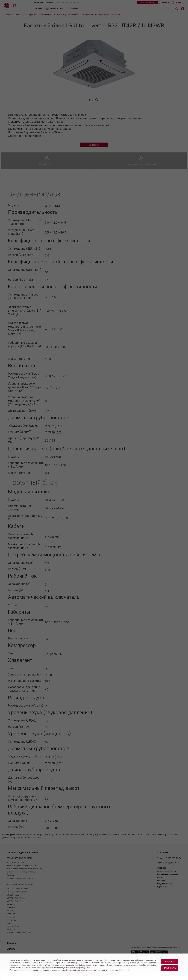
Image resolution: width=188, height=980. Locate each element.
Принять (170, 961)
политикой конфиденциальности (81, 970)
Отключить (170, 968)
